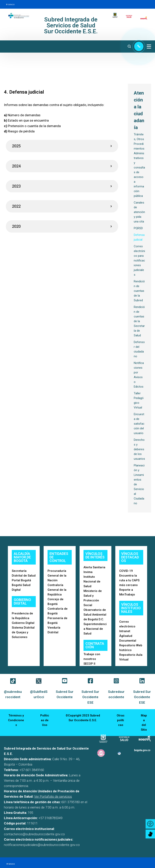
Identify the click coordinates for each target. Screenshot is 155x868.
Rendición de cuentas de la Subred (139, 291)
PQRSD (138, 228)
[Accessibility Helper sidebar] (150, 824)
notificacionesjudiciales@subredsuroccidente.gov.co (42, 845)
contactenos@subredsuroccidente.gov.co (34, 834)
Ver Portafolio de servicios (53, 796)
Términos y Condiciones (16, 720)
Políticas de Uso (45, 720)
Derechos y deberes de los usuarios (139, 449)
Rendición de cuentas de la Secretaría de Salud (139, 321)
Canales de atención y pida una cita (139, 212)
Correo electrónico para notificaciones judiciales (139, 260)
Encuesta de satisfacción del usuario (139, 424)
